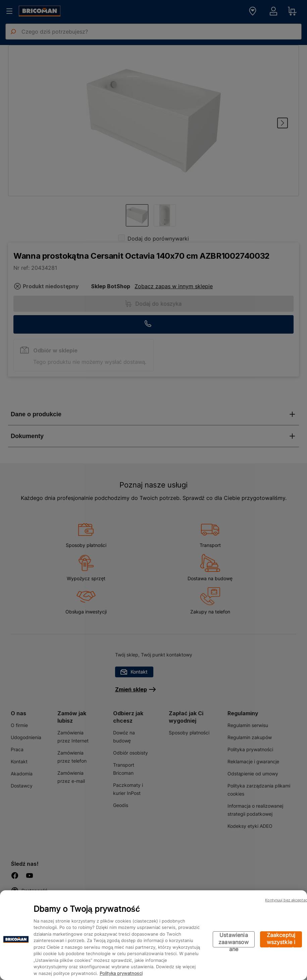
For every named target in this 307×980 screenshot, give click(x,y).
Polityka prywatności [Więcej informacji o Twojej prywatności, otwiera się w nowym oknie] (121, 973)
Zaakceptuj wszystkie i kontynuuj (281, 940)
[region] (153, 935)
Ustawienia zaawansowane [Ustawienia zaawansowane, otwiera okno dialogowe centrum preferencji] (234, 940)
